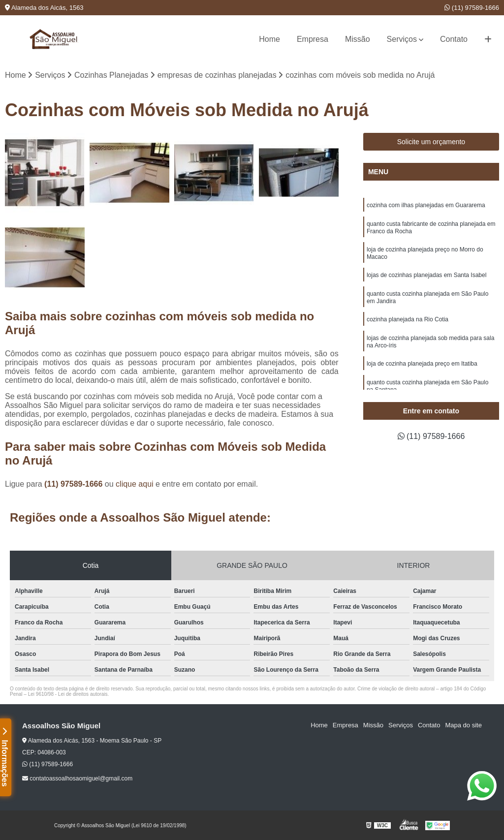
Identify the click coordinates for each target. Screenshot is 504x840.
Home (269, 39)
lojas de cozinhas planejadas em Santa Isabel (427, 275)
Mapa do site (463, 725)
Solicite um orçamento (431, 142)
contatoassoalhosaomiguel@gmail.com (77, 778)
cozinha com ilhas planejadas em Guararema (426, 205)
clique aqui (135, 484)
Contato (454, 39)
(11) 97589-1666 (472, 8)
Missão (358, 39)
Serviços (402, 39)
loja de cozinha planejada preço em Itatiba (422, 364)
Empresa (313, 39)
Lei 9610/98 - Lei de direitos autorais (68, 694)
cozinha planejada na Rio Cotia (408, 319)
